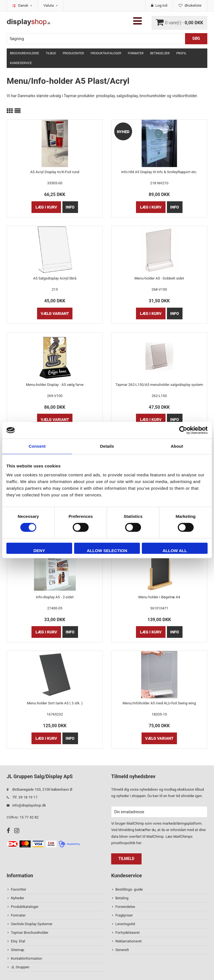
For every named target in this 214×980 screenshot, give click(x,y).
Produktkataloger (106, 53)
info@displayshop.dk (29, 805)
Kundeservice (21, 63)
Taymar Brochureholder (30, 933)
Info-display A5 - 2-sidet (55, 597)
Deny (39, 551)
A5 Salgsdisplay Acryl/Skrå (55, 278)
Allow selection (107, 551)
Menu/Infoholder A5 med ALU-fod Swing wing (159, 703)
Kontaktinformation (26, 958)
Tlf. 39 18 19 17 (25, 797)
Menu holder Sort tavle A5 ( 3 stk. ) (55, 703)
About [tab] (177, 446)
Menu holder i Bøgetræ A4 (159, 597)
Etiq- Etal (18, 941)
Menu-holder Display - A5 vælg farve (55, 385)
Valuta (51, 5)
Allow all (175, 551)
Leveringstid (125, 924)
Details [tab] (107, 446)
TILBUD (51, 53)
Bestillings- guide (129, 889)
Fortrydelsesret (127, 933)
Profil (181, 53)
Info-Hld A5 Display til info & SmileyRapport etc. (159, 172)
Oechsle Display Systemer (32, 924)
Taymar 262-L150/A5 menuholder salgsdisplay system (159, 385)
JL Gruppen (20, 967)
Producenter (73, 53)
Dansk (25, 5)
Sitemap (18, 950)
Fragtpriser (124, 915)
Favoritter (19, 889)
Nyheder (18, 898)
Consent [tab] (37, 446)
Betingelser (160, 53)
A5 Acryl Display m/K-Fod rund (55, 172)
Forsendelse (125, 907)
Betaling (122, 898)
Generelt (122, 950)
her (139, 843)
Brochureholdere (25, 53)
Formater (136, 53)
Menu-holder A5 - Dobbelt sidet (159, 278)
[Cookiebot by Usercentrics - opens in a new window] (183, 430)
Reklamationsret (128, 941)
